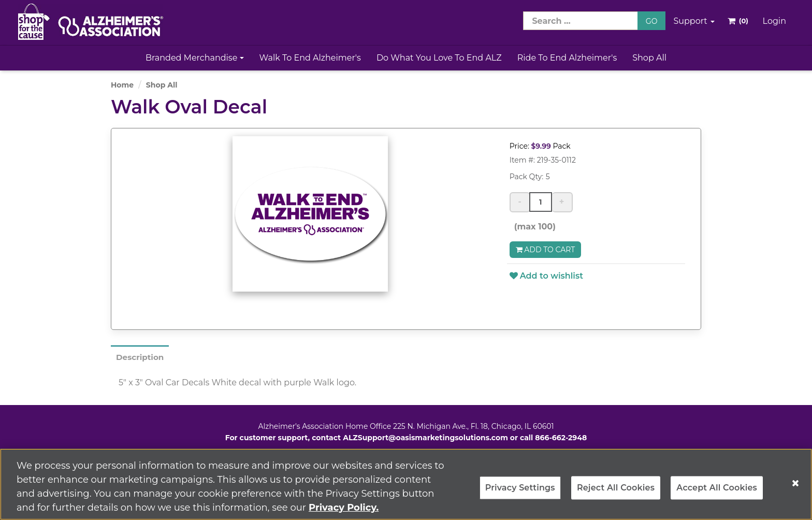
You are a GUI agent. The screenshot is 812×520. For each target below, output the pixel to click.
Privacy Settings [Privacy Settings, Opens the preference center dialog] (520, 493)
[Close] (795, 488)
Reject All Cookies (616, 493)
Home (122, 85)
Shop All (649, 58)
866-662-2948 (561, 438)
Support (694, 21)
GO (652, 21)
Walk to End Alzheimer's (310, 58)
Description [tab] (141, 357)
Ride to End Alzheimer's (567, 58)
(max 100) (533, 227)
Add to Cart (546, 250)
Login (774, 21)
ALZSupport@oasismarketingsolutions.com (425, 438)
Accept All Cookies (717, 493)
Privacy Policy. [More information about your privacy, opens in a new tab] (344, 513)
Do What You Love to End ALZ (439, 58)
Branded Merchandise (195, 58)
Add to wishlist (546, 276)
